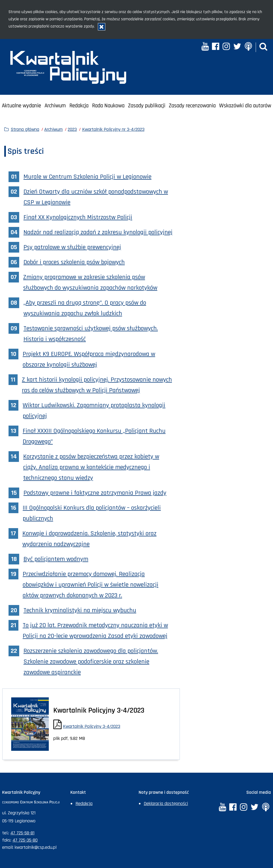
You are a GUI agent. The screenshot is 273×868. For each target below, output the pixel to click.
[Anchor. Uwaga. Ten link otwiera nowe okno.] (248, 47)
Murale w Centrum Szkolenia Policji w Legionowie (87, 177)
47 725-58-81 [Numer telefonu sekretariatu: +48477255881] (22, 833)
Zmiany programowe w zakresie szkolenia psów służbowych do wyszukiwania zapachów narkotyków (90, 282)
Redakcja (79, 106)
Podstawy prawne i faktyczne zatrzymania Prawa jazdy (95, 493)
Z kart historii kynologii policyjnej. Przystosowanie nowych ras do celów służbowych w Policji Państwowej (97, 385)
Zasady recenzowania (192, 106)
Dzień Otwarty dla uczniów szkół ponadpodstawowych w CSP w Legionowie (96, 197)
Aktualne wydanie (21, 106)
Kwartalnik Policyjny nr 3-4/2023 (113, 129)
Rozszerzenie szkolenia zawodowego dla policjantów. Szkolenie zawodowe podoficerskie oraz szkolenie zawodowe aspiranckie (91, 662)
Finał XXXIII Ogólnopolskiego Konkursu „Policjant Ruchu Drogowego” (94, 436)
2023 (72, 129)
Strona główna (25, 129)
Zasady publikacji (147, 106)
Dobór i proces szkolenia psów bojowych (74, 262)
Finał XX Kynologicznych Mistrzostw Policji (78, 217)
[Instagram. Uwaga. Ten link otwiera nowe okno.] (226, 47)
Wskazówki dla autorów (245, 106)
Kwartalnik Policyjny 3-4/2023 (92, 726)
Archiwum (55, 106)
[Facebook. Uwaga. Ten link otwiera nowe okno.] (216, 47)
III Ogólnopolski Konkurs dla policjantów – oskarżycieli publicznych (92, 513)
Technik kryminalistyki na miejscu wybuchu (80, 610)
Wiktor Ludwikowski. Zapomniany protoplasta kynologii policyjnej (94, 411)
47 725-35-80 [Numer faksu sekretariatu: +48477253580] (25, 840)
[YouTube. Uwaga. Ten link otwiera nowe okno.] (205, 47)
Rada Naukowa (108, 106)
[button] (263, 47)
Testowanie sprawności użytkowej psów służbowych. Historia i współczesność (91, 334)
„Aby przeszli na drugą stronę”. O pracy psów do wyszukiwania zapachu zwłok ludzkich (85, 308)
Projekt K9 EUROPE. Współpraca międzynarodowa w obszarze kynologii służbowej (89, 359)
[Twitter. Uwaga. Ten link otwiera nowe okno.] (237, 47)
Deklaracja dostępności (166, 804)
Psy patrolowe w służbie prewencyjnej (72, 247)
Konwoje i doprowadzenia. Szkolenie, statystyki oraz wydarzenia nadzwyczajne (89, 539)
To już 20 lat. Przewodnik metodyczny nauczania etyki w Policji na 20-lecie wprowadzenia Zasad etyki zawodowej (95, 631)
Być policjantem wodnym (56, 559)
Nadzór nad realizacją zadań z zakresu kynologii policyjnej (98, 232)
